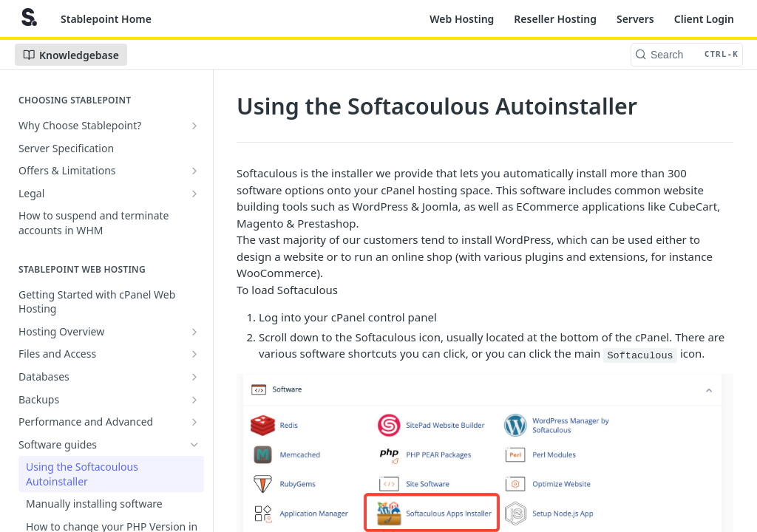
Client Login (704, 19)
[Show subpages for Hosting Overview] (194, 332)
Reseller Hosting (555, 19)
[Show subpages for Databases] (194, 377)
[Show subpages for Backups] (194, 400)
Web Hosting (462, 19)
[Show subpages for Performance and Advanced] (194, 422)
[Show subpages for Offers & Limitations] (194, 171)
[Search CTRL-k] (687, 55)
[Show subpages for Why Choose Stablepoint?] (194, 126)
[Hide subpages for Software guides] (194, 445)
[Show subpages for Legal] (194, 194)
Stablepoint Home (106, 19)
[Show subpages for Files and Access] (194, 354)
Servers (635, 19)
